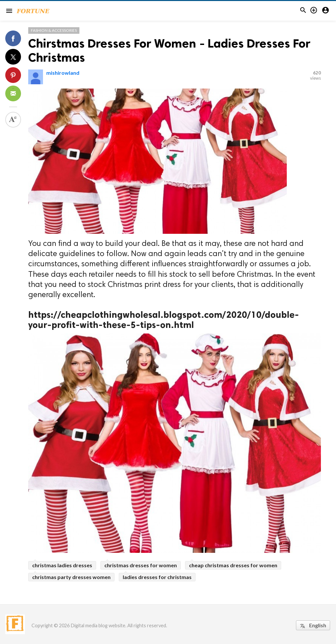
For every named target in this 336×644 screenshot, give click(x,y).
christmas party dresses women (71, 577)
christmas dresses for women (141, 565)
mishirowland (63, 73)
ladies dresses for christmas (157, 577)
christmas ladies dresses (62, 565)
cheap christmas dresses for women (233, 565)
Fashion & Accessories (54, 30)
